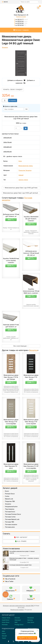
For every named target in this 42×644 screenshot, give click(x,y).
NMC (16, 622)
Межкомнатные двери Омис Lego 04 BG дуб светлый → (21, 193)
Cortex (7, 496)
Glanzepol (18, 620)
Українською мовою (17, 610)
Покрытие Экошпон (25, 170)
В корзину (13, 100)
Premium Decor (10, 494)
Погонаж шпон (10, 527)
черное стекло (23, 180)
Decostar (17, 618)
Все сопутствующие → (21, 346)
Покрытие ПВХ (10, 501)
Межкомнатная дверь (26, 166)
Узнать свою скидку (13, 90)
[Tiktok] (24, 641)
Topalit (4, 638)
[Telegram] (29, 641)
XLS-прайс (21, 541)
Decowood (31, 618)
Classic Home (6, 618)
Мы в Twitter (8, 581)
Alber (3, 631)
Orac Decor (31, 622)
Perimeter (5, 625)
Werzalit (4, 636)
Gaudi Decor (6, 620)
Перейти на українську (27, 638)
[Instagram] (19, 641)
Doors (7, 491)
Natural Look (9, 499)
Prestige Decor (19, 625)
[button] (38, 52)
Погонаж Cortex (10, 517)
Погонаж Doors (10, 512)
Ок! (26, 109)
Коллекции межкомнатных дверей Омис (21, 565)
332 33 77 (22, 20)
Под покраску (10, 509)
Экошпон (33, 350)
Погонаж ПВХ (10, 522)
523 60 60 (21, 25)
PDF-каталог (21, 537)
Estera (4, 634)
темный (21, 175)
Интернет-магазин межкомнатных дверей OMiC (18, 606)
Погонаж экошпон (11, 525)
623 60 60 (21, 23)
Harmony (30, 620)
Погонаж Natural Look (12, 519)
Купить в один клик (10, 106)
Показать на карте (21, 17)
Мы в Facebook (9, 579)
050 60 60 (21, 21)
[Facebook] (8, 641)
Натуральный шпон (11, 507)
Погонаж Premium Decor (13, 514)
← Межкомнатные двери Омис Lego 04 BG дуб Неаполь (21, 188)
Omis (20, 161)
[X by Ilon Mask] (14, 641)
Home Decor (6, 622)
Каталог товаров (21, 30)
